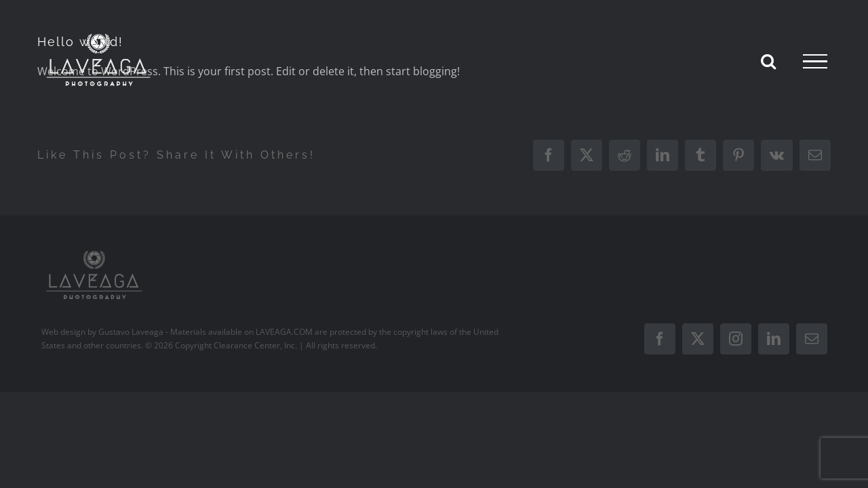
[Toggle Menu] (815, 62)
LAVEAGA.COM (284, 332)
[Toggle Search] (768, 61)
